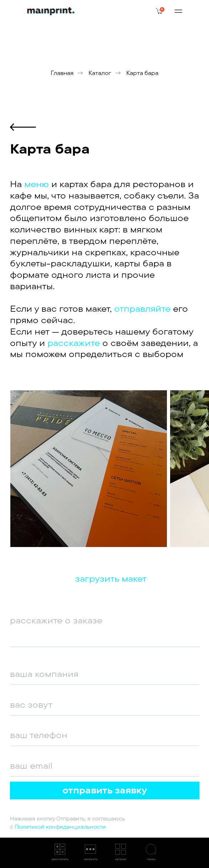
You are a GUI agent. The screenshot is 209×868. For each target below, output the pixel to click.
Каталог (100, 73)
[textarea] (105, 628)
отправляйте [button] (144, 308)
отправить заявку (105, 790)
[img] (51, 11)
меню (37, 184)
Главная (62, 73)
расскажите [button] (74, 343)
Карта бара (142, 73)
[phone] (105, 735)
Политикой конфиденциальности (60, 827)
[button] (59, 852)
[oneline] (105, 674)
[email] (105, 766)
